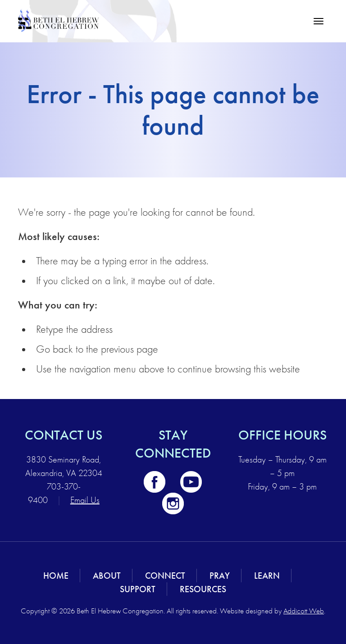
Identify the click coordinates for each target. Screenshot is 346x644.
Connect (165, 576)
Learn (267, 576)
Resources (203, 589)
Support (138, 589)
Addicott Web (304, 611)
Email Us (85, 500)
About (107, 576)
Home (56, 576)
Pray (220, 576)
